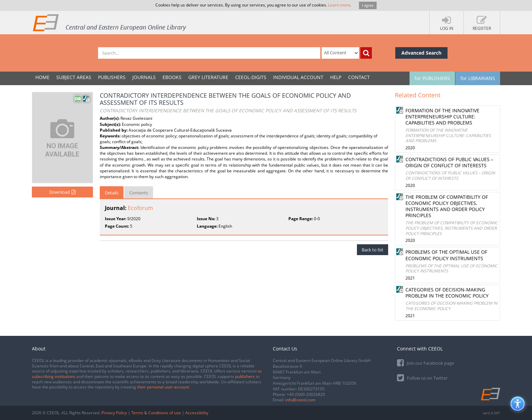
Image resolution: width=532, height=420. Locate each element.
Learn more (339, 5)
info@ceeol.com (300, 400)
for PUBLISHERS (432, 78)
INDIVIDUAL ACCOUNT (298, 77)
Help (336, 77)
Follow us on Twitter (422, 377)
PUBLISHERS (112, 77)
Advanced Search (421, 53)
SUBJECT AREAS (74, 77)
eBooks (172, 77)
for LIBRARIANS (478, 78)
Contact (359, 77)
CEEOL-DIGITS (251, 77)
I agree (368, 5)
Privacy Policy (114, 413)
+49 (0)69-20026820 (306, 394)
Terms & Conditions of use (156, 413)
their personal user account (163, 387)
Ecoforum (140, 208)
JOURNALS (144, 77)
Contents (139, 193)
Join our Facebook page (425, 362)
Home (42, 77)
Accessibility (197, 413)
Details (112, 193)
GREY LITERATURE (208, 77)
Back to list (373, 250)
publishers (245, 376)
